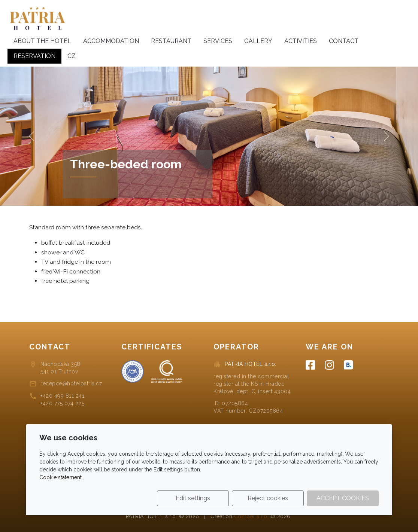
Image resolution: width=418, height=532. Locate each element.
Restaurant (171, 41)
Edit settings (193, 498)
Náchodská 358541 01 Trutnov (60, 368)
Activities (301, 41)
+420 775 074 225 (62, 403)
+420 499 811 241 (62, 396)
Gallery (258, 41)
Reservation (34, 56)
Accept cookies (343, 498)
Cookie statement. (61, 477)
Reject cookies (268, 498)
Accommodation (111, 41)
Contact (344, 41)
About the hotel (42, 41)
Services (218, 41)
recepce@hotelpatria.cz (71, 383)
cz (72, 56)
